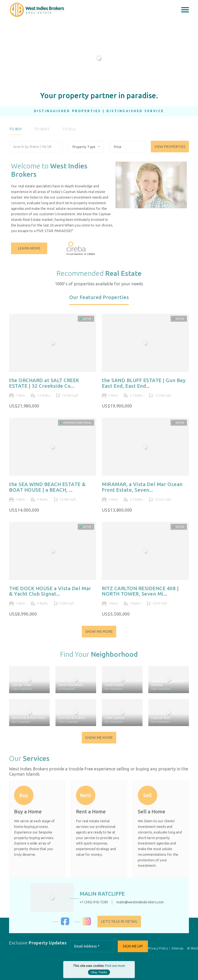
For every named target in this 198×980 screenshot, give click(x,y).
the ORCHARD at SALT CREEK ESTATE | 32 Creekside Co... (44, 386)
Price (118, 149)
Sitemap (177, 948)
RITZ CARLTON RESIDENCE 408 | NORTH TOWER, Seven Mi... (140, 594)
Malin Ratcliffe (100, 894)
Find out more (115, 966)
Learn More (32, 248)
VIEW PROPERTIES (170, 149)
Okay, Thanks (99, 972)
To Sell (69, 132)
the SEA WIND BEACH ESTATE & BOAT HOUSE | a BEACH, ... (47, 490)
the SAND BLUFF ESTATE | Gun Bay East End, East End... (144, 386)
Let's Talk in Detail (122, 921)
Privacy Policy (158, 948)
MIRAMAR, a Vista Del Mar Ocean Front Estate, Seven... (142, 490)
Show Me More (99, 634)
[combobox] (86, 149)
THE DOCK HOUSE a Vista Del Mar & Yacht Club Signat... (50, 594)
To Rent (42, 132)
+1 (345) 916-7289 (91, 902)
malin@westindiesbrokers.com (138, 902)
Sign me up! (133, 946)
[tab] (99, 302)
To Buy (15, 132)
